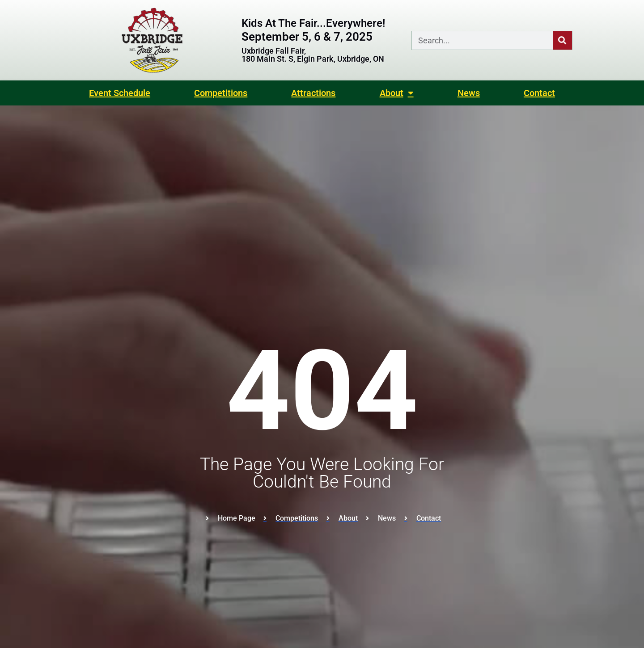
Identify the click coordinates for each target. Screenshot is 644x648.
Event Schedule (120, 93)
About (397, 93)
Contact (539, 93)
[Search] (562, 40)
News (469, 93)
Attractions (313, 93)
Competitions (221, 93)
